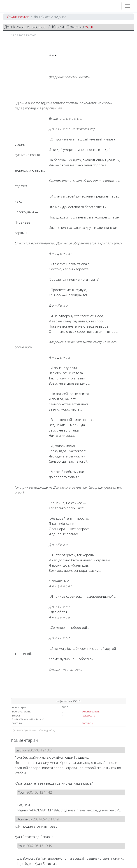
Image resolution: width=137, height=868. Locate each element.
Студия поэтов (18, 17)
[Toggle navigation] (127, 6)
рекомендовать (91, 711)
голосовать (88, 715)
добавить (87, 723)
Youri (90, 27)
